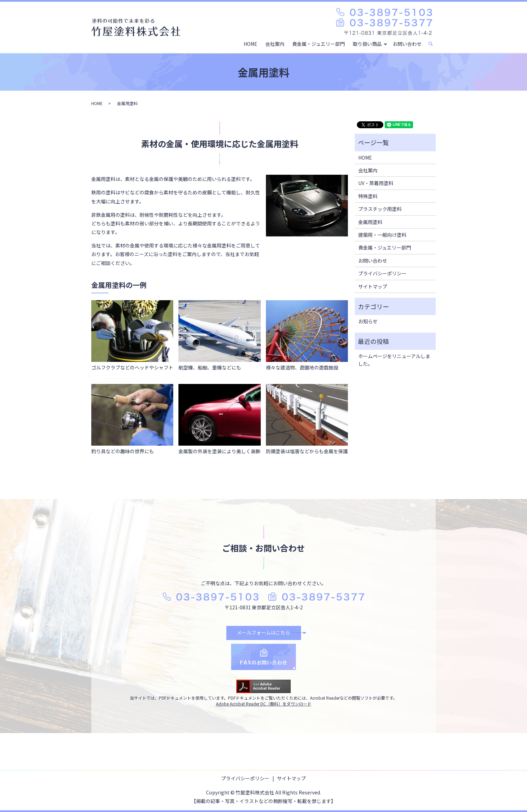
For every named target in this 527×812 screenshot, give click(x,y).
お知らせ (368, 321)
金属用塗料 (370, 222)
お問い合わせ (407, 43)
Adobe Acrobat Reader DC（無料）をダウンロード (264, 704)
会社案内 (275, 43)
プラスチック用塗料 (380, 209)
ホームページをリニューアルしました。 (394, 360)
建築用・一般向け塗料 (382, 235)
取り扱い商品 (367, 43)
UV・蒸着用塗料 (376, 183)
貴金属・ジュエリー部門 (318, 43)
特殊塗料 (368, 196)
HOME (251, 43)
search (434, 44)
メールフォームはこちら (263, 632)
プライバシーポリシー (382, 273)
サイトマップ (373, 286)
